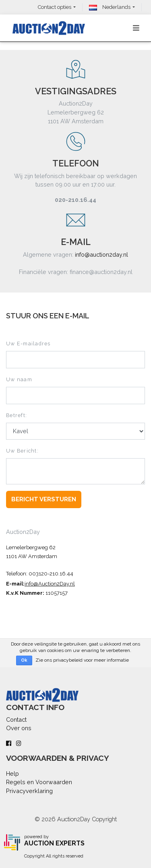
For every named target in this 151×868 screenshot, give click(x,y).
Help (12, 774)
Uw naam (19, 379)
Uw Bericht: (22, 451)
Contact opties (55, 7)
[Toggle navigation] (136, 28)
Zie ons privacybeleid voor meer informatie (82, 660)
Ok (24, 660)
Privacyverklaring (29, 791)
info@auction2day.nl (101, 254)
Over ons (19, 728)
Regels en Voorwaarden (39, 782)
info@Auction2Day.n (49, 584)
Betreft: (17, 415)
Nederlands (110, 7)
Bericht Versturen (44, 499)
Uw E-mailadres (28, 344)
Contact (16, 720)
